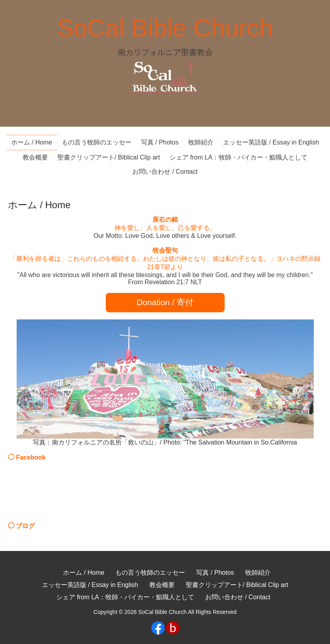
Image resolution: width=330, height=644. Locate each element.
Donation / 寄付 (165, 302)
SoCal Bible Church (165, 28)
